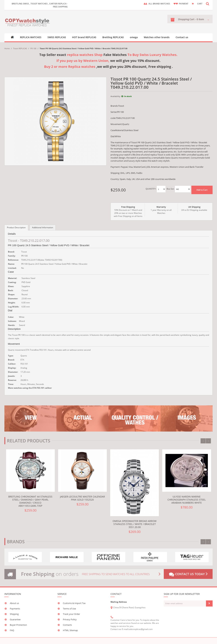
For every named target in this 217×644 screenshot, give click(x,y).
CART (200, 4)
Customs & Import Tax (74, 603)
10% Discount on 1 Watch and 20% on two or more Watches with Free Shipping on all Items (128, 211)
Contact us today (188, 574)
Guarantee (15, 619)
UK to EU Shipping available (194, 208)
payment (184, 4)
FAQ (12, 630)
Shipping (14, 614)
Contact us (182, 37)
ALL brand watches (159, 4)
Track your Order (71, 614)
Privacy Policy (70, 619)
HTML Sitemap (70, 630)
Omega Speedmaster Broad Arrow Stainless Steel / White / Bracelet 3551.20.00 (135, 524)
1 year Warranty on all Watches (161, 210)
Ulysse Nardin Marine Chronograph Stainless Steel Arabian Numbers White (187, 500)
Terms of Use (69, 609)
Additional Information (43, 227)
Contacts (67, 625)
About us (14, 603)
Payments (15, 609)
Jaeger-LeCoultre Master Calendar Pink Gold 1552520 (82, 498)
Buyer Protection (18, 625)
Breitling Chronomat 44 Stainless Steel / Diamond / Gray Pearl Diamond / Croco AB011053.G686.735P (30, 501)
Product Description (16, 227)
